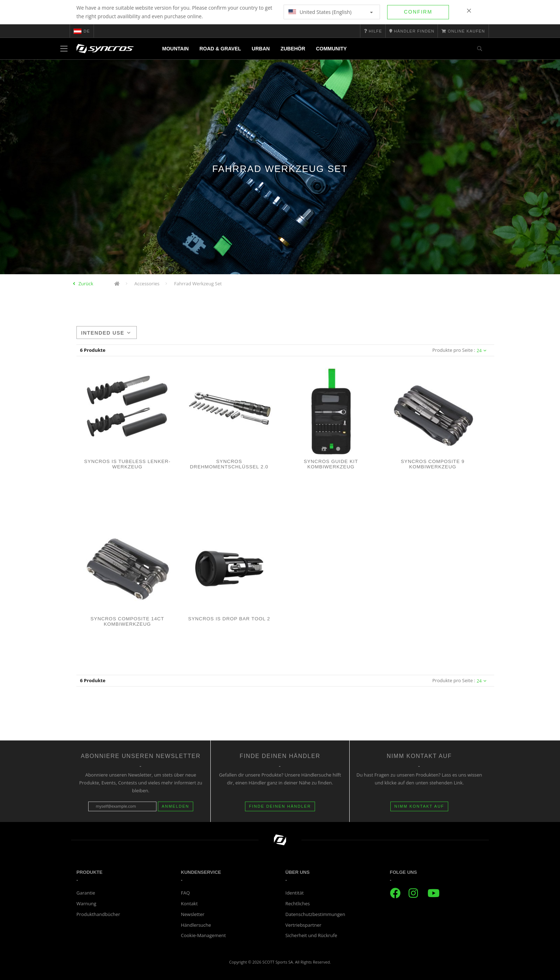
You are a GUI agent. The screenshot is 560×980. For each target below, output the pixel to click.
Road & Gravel (220, 49)
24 (482, 351)
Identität (294, 893)
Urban (261, 49)
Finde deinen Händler (280, 806)
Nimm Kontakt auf (419, 806)
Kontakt (189, 903)
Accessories (147, 284)
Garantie (86, 893)
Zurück (86, 284)
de (82, 31)
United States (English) (331, 12)
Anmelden (176, 806)
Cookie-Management (204, 935)
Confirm (418, 12)
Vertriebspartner (303, 925)
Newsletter (193, 914)
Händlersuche (196, 925)
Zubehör (293, 49)
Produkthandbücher (98, 914)
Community (331, 49)
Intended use (106, 333)
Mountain (175, 49)
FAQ (186, 893)
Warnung (86, 903)
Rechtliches (297, 903)
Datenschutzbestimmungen (315, 914)
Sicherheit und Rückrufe (311, 935)
